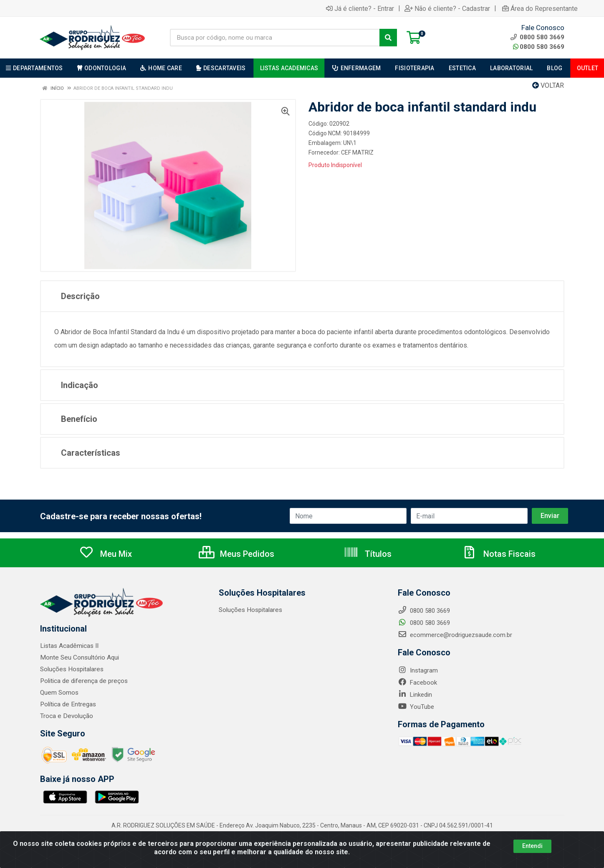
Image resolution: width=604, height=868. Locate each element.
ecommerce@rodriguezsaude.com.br (455, 635)
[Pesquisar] (388, 38)
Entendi (532, 846)
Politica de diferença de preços (83, 681)
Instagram (418, 670)
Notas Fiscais (499, 554)
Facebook (417, 683)
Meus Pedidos (236, 554)
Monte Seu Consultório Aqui (79, 657)
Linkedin (415, 695)
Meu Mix (105, 554)
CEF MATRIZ (357, 152)
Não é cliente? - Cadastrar (447, 8)
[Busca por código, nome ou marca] (275, 38)
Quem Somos (59, 693)
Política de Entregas (67, 704)
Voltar (548, 85)
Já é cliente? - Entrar (360, 8)
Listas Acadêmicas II (69, 646)
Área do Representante (540, 8)
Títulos (368, 554)
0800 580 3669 (539, 47)
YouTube (416, 707)
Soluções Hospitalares (71, 669)
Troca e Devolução (66, 716)
